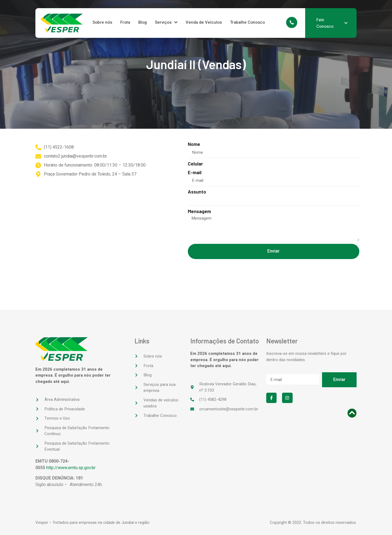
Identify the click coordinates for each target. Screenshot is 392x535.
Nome (194, 144)
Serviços (166, 22)
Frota (125, 22)
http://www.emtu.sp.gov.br (71, 468)
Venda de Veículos (204, 22)
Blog (143, 22)
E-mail (195, 172)
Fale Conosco (332, 23)
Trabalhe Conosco (247, 22)
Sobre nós (102, 22)
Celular (195, 164)
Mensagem (199, 211)
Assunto (197, 192)
